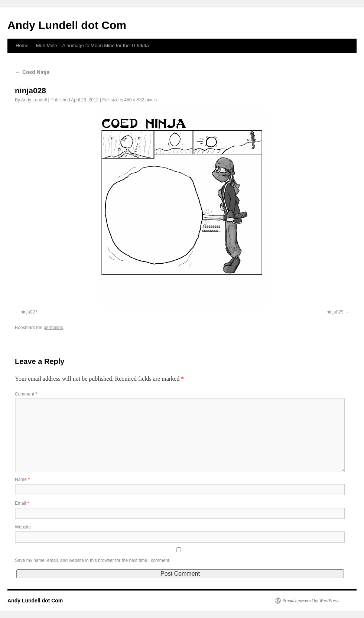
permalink (53, 328)
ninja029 (335, 312)
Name (22, 479)
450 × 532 (134, 100)
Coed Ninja (32, 72)
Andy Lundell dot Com (67, 25)
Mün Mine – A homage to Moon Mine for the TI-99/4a (92, 45)
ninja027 (29, 312)
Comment (26, 394)
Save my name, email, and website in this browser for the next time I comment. (93, 560)
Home (22, 45)
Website (23, 527)
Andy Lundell (34, 100)
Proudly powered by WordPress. (311, 601)
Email (22, 503)
